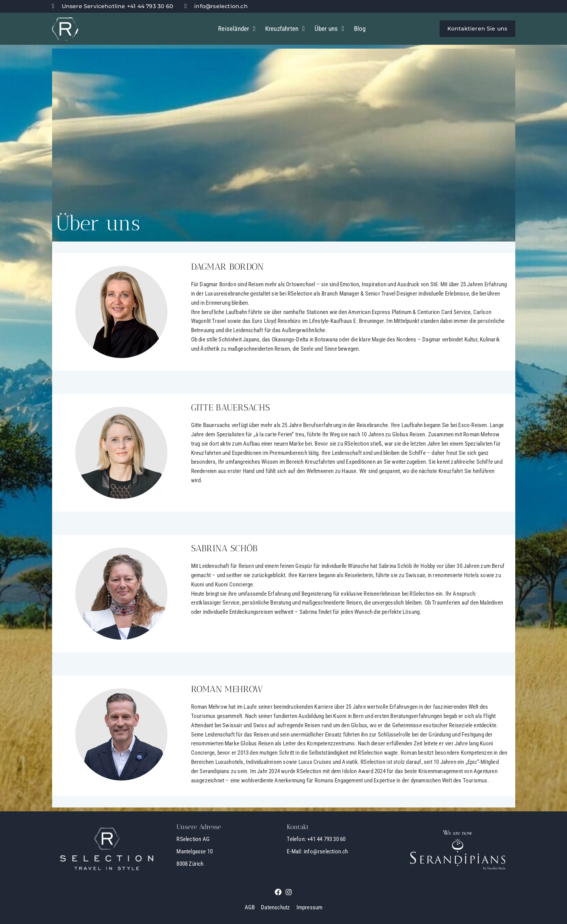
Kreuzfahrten (285, 29)
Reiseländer (237, 29)
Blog (360, 29)
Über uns (329, 29)
